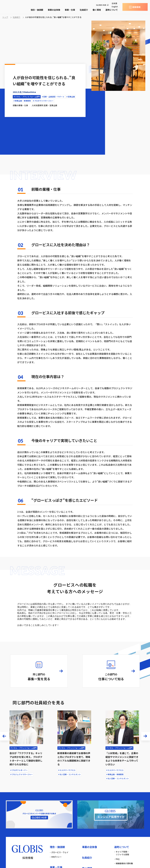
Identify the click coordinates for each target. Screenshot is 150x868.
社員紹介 (84, 10)
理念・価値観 (37, 10)
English (115, 6)
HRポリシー (56, 857)
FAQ (118, 859)
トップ (5, 17)
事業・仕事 (70, 10)
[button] (4, 736)
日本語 (114, 3)
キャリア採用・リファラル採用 (122, 853)
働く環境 (97, 10)
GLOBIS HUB (101, 5)
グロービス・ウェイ (60, 852)
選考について (112, 10)
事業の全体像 (54, 10)
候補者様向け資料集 (124, 863)
